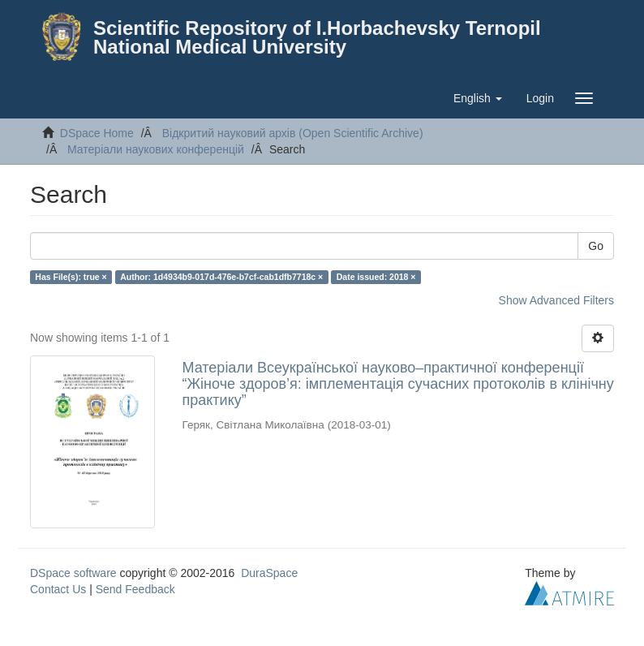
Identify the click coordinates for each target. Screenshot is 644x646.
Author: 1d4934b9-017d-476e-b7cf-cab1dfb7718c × (221, 277)
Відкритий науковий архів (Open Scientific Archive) (293, 133)
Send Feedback (135, 589)
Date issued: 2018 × (376, 277)
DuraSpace (269, 573)
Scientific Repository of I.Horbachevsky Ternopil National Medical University (317, 37)
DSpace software (73, 573)
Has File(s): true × (71, 277)
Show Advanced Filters (556, 300)
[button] (478, 98)
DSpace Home (97, 133)
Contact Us (58, 589)
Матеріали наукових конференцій (156, 149)
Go (596, 246)
